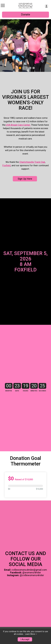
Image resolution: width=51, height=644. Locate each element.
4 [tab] (30, 68)
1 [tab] (20, 68)
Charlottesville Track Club (32, 163)
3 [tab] (27, 68)
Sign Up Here (25, 180)
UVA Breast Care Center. (18, 126)
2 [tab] (23, 68)
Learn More (30, 634)
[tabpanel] (26, 46)
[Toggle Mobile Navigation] (3, 6)
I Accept (25, 639)
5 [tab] (34, 68)
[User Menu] (46, 6)
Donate (26, 14)
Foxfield (7, 166)
